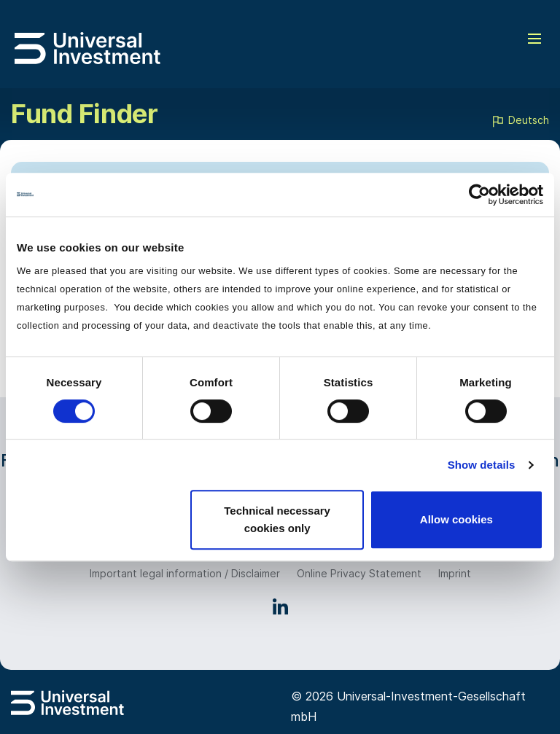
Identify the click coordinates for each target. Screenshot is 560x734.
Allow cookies (456, 519)
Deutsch (520, 121)
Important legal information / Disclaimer (185, 573)
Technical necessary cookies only (277, 519)
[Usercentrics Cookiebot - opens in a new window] (479, 195)
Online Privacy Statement (359, 573)
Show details (482, 465)
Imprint (455, 573)
